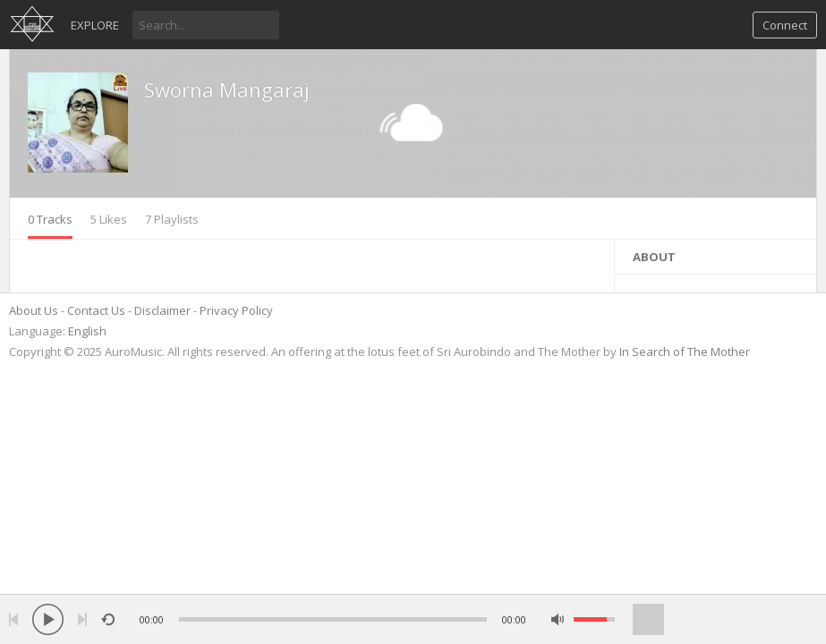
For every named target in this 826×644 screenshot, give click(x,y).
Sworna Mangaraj (227, 89)
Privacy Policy (236, 310)
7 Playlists (172, 219)
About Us (34, 310)
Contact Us (96, 310)
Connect (785, 25)
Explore (95, 25)
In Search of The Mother (685, 352)
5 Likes (109, 219)
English (87, 331)
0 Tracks (50, 219)
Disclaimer (162, 310)
